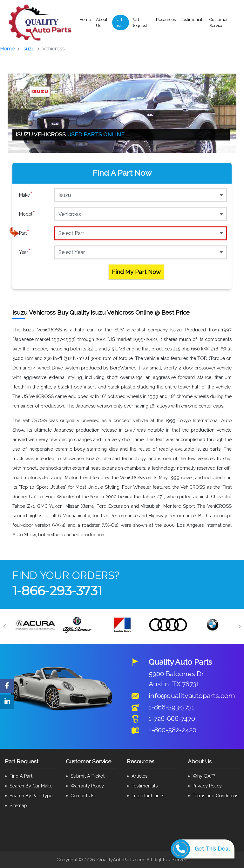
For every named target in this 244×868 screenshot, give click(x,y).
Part (24, 233)
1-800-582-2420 (173, 730)
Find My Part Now (136, 272)
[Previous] (5, 626)
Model (27, 214)
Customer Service (219, 23)
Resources (166, 20)
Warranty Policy (87, 786)
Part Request (139, 23)
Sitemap (18, 805)
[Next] (239, 626)
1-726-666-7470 (172, 718)
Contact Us (82, 796)
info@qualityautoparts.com (192, 696)
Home (85, 20)
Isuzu (28, 49)
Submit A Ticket (88, 776)
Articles (139, 776)
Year (25, 252)
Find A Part (21, 776)
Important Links (148, 796)
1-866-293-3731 (57, 591)
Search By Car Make (31, 786)
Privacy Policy (207, 786)
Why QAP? (204, 776)
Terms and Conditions (215, 796)
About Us (102, 23)
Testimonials (193, 20)
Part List (119, 23)
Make (26, 195)
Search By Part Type (31, 796)
